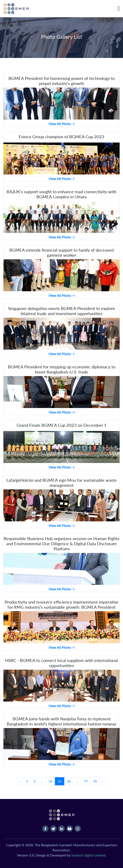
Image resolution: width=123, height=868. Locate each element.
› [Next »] (103, 781)
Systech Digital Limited (88, 855)
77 (86, 781)
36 (69, 781)
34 (50, 781)
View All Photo (62, 124)
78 (95, 781)
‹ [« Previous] (20, 781)
